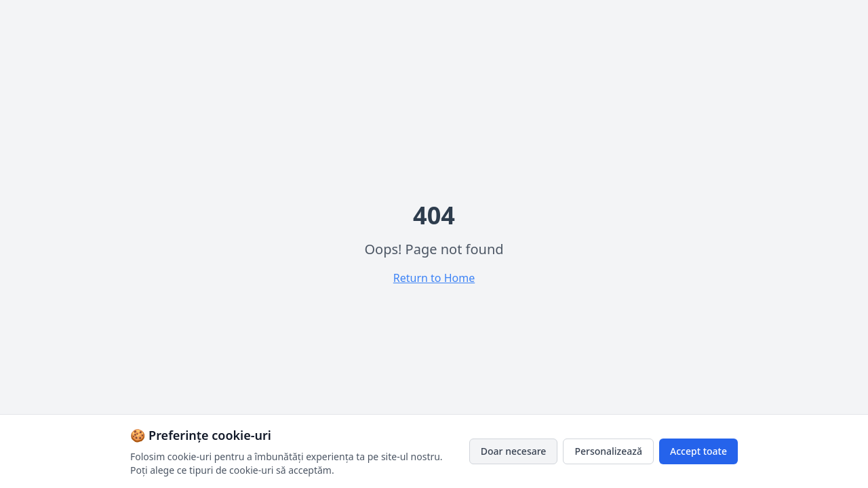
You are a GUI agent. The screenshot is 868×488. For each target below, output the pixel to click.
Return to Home (434, 278)
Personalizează (608, 451)
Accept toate (698, 451)
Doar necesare (514, 451)
